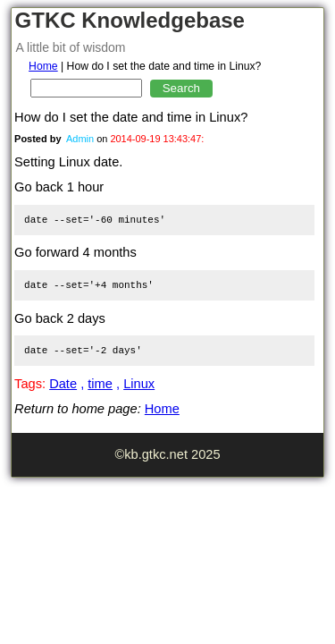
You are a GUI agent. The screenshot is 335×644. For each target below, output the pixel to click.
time (100, 384)
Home (43, 66)
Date (63, 384)
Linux (139, 384)
